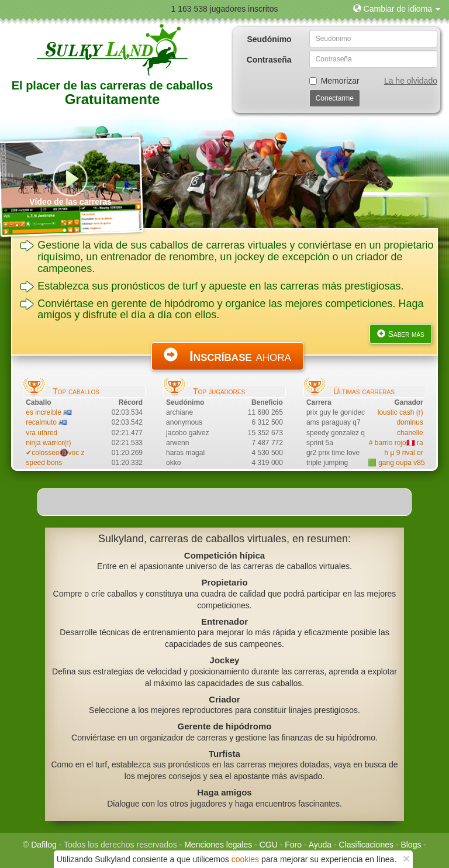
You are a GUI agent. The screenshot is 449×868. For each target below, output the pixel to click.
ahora (227, 356)
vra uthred (42, 433)
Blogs (411, 845)
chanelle (410, 433)
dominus (410, 422)
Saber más (401, 334)
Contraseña (269, 60)
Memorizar (334, 81)
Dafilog (44, 845)
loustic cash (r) (400, 412)
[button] (397, 9)
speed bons (44, 463)
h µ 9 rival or (403, 453)
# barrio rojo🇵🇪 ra (396, 443)
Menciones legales (218, 845)
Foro (293, 845)
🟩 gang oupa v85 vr (400, 463)
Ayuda (320, 845)
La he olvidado (411, 81)
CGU (269, 845)
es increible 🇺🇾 (49, 412)
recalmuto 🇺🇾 (46, 422)
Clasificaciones (366, 845)
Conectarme (335, 98)
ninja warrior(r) (48, 443)
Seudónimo (269, 39)
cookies (245, 859)
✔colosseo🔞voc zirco (61, 453)
